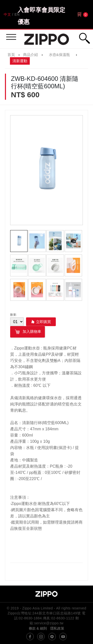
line (52, 637)
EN (17, 14)
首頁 (11, 55)
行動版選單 (11, 35)
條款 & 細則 (38, 628)
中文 (7, 14)
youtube (63, 637)
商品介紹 (31, 55)
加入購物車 (28, 332)
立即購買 (43, 322)
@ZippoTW (30, 637)
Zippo (47, 39)
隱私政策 (57, 628)
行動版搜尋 (84, 38)
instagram (41, 637)
